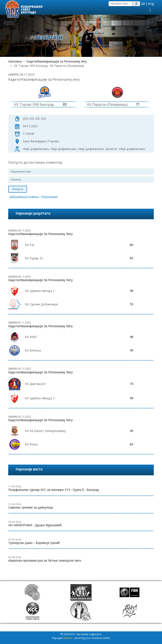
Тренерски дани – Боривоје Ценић (34, 543)
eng (151, 4)
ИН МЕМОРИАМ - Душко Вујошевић (35, 525)
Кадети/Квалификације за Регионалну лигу (57, 61)
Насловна (15, 61)
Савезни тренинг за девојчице (31, 507)
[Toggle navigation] (150, 10)
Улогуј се (18, 189)
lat (143, 4)
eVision (68, 638)
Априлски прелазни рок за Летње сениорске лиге (45, 560)
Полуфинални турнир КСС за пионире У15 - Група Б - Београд (54, 490)
